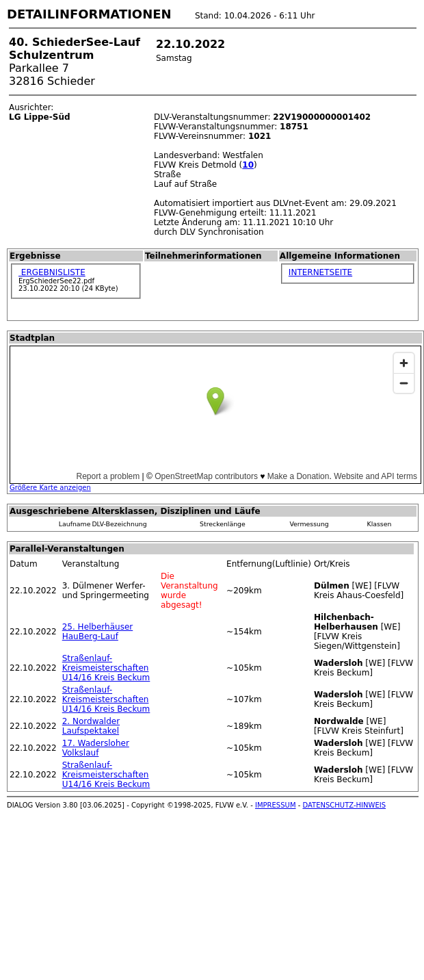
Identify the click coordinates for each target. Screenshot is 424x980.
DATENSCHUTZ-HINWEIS (345, 805)
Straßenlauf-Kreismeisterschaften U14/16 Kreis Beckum (106, 668)
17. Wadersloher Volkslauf (96, 748)
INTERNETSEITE (320, 272)
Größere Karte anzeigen (50, 488)
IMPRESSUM (276, 805)
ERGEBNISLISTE (52, 272)
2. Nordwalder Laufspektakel (91, 726)
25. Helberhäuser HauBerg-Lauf (98, 632)
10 (248, 165)
